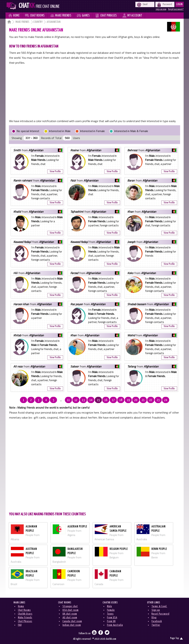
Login (179, 4)
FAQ (20, 625)
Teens (110, 614)
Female (111, 610)
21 (143, 400)
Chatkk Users (25, 614)
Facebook (157, 621)
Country (38, 22)
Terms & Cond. (159, 606)
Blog (154, 618)
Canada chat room (72, 621)
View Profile (55, 171)
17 (113, 400)
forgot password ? (176, 9)
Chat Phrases (25, 621)
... (61, 400)
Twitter (156, 625)
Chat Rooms (24, 610)
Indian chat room (72, 625)
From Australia (115, 625)
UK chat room (70, 614)
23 (158, 400)
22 (151, 400)
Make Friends (23, 22)
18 (121, 400)
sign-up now (161, 9)
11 (68, 400)
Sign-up (156, 610)
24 (166, 400)
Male (110, 606)
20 (136, 400)
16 (106, 400)
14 (91, 400)
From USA (112, 618)
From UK (111, 621)
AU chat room (70, 618)
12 (76, 400)
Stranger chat (70, 606)
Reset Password (160, 614)
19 (128, 400)
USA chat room (71, 610)
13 (83, 400)
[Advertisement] (94, 92)
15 (98, 400)
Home (21, 606)
